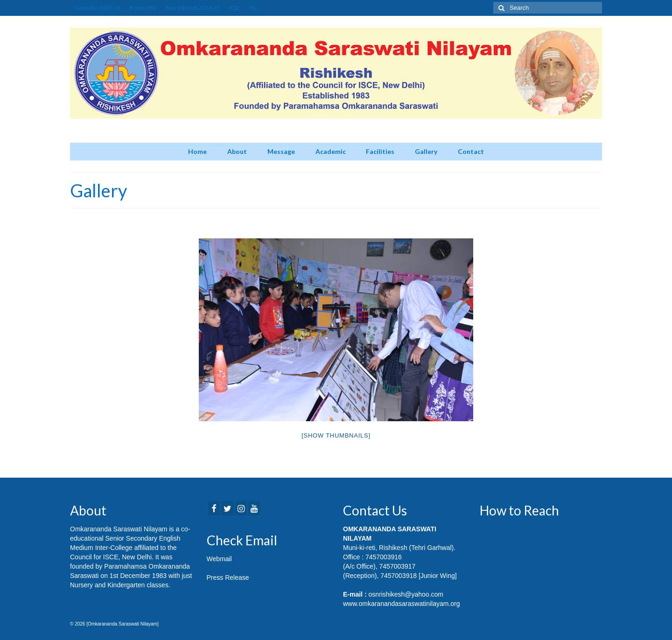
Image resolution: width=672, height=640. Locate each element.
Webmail (219, 559)
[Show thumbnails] (336, 435)
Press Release (228, 577)
